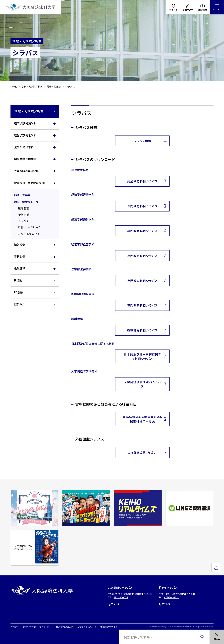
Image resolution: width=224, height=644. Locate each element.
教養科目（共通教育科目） (30, 183)
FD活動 (18, 292)
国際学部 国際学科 (25, 159)
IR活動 (18, 280)
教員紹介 (20, 304)
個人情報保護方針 (65, 627)
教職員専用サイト (109, 627)
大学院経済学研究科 (26, 171)
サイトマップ (46, 627)
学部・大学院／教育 (35, 111)
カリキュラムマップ (30, 234)
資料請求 (15, 627)
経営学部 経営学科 (25, 135)
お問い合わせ (29, 627)
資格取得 (20, 256)
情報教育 (20, 245)
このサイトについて (87, 627)
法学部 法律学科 (24, 147)
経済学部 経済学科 (25, 123)
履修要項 (24, 208)
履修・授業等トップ (26, 202)
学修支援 (24, 215)
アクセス (114, 604)
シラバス (24, 221)
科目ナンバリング (29, 227)
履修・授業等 (22, 195)
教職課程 (20, 268)
